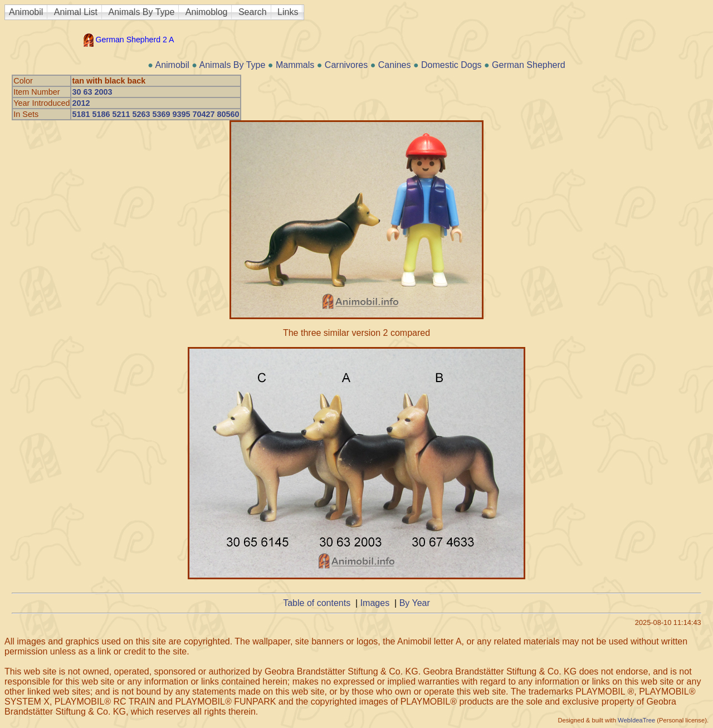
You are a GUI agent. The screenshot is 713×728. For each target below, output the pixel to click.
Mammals (295, 65)
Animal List (76, 12)
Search (253, 12)
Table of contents (317, 603)
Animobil (26, 12)
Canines (395, 65)
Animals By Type (142, 12)
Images (375, 603)
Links (288, 12)
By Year (415, 603)
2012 (81, 103)
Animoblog (207, 12)
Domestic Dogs (451, 65)
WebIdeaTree (636, 720)
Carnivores (346, 65)
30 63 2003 (92, 92)
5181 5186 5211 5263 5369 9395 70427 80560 (155, 114)
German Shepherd (529, 65)
